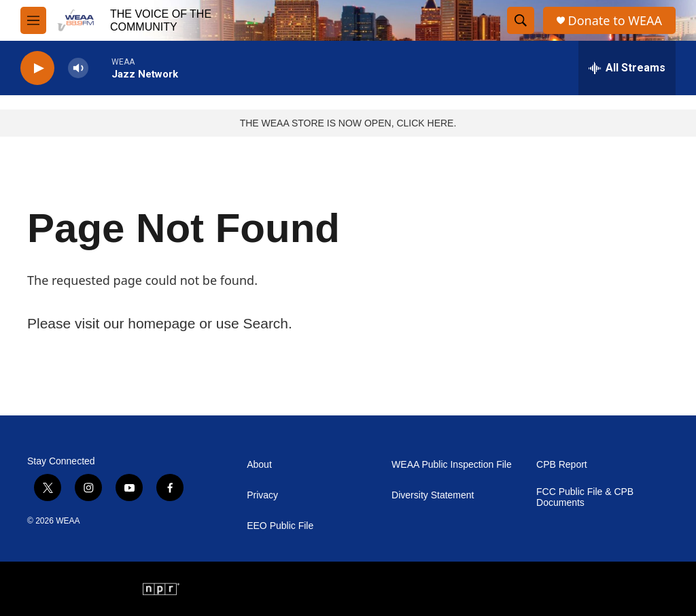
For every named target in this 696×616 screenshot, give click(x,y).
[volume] (78, 68)
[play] (37, 68)
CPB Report (562, 465)
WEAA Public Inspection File (452, 465)
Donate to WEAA (615, 21)
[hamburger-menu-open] (33, 20)
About (259, 465)
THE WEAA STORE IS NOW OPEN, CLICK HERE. (348, 123)
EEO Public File (280, 526)
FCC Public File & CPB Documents (585, 497)
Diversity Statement (433, 495)
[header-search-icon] (521, 20)
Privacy (262, 495)
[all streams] (627, 68)
